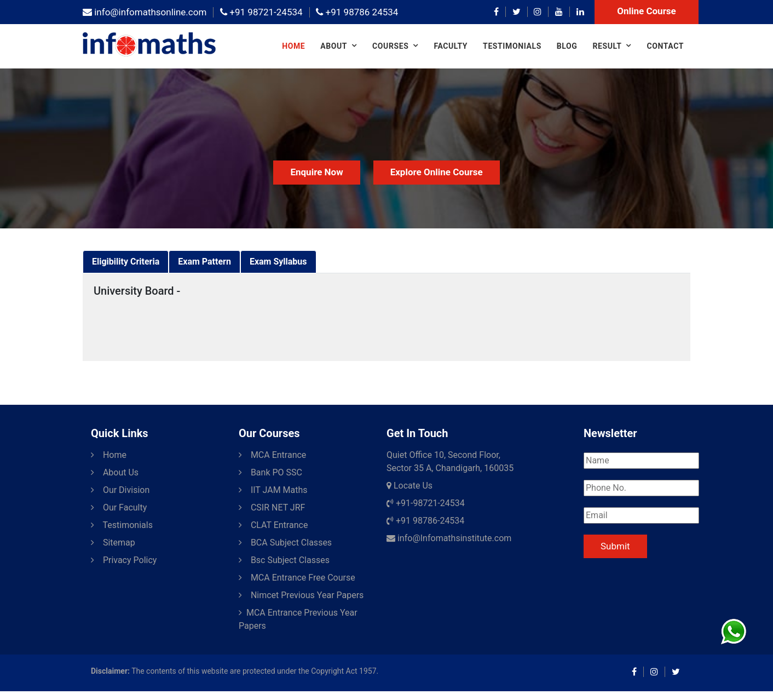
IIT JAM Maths (273, 490)
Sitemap (113, 543)
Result (607, 46)
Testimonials (512, 46)
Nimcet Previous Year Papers (301, 595)
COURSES (390, 46)
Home (293, 46)
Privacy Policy (124, 560)
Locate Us (409, 486)
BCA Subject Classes (285, 543)
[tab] (126, 262)
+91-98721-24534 (426, 503)
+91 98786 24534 (357, 12)
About (334, 46)
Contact (665, 46)
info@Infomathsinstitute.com (449, 538)
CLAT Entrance (273, 525)
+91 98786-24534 (425, 521)
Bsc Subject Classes (284, 560)
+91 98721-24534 (261, 12)
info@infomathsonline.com (145, 12)
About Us (115, 472)
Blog (567, 46)
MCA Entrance (272, 455)
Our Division (120, 490)
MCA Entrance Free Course (297, 578)
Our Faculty (119, 507)
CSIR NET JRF (272, 507)
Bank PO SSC (270, 472)
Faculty (451, 46)
